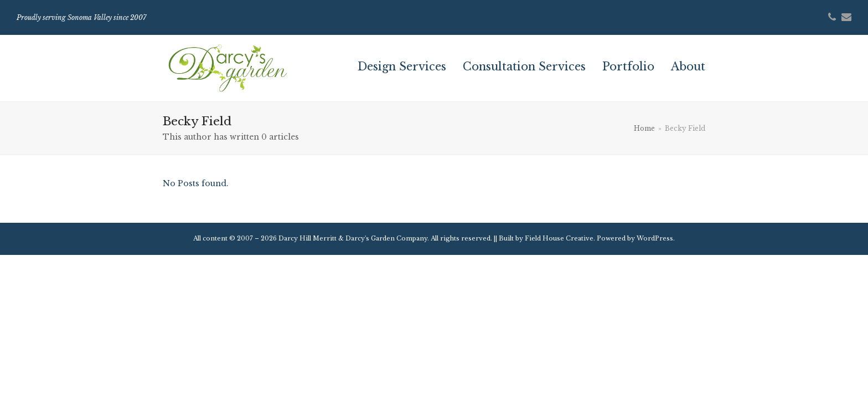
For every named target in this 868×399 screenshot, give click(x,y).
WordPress (655, 238)
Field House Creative (559, 238)
